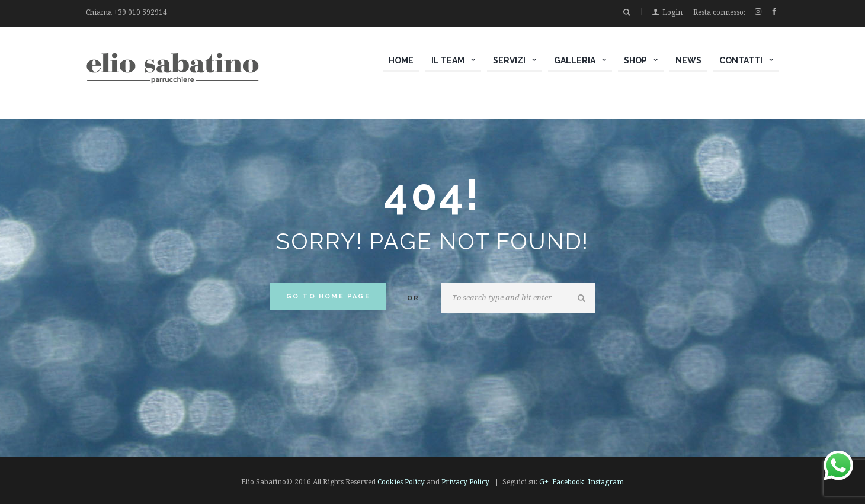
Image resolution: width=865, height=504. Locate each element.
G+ (544, 482)
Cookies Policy (401, 482)
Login (672, 12)
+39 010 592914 (140, 12)
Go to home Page (328, 296)
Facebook (568, 482)
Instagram (606, 482)
